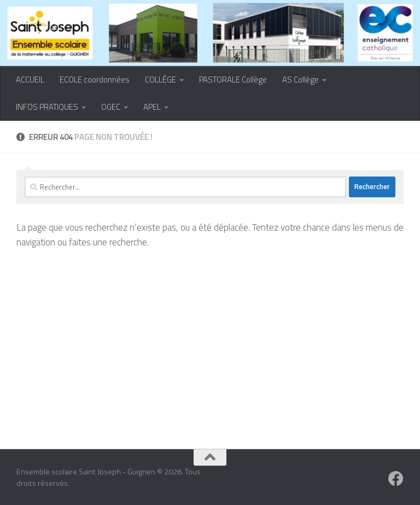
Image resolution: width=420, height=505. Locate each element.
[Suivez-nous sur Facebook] (396, 479)
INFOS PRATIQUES (47, 107)
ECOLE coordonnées (95, 80)
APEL (152, 107)
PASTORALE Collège (233, 80)
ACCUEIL (30, 80)
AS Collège (301, 80)
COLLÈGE (161, 80)
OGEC (111, 107)
